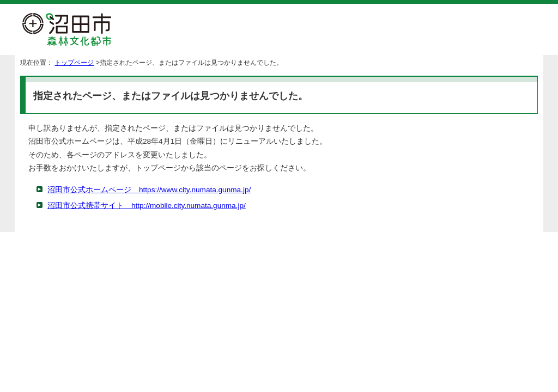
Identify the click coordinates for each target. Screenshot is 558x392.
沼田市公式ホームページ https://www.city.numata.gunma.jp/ (149, 190)
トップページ (74, 63)
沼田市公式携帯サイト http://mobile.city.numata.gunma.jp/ (147, 206)
